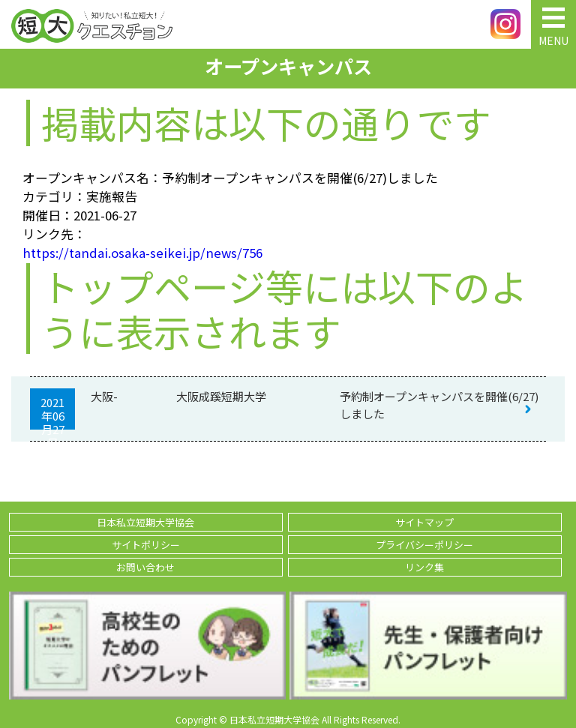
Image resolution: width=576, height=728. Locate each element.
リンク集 (424, 567)
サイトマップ (424, 522)
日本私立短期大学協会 (145, 522)
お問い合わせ (145, 567)
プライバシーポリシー (424, 545)
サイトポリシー (146, 545)
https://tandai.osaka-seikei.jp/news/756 (142, 253)
